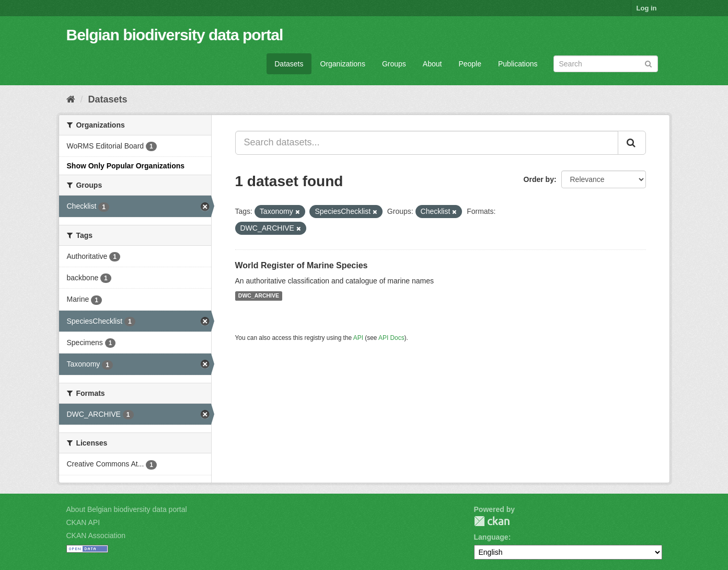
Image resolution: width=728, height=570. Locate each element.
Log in (647, 8)
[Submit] (648, 63)
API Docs (391, 338)
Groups (394, 64)
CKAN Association (96, 535)
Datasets (289, 64)
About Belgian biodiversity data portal (127, 509)
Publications (518, 64)
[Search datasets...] (427, 143)
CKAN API (83, 522)
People (470, 64)
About (432, 64)
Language (491, 537)
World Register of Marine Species (302, 265)
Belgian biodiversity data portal (175, 35)
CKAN (492, 521)
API (358, 338)
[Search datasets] (606, 64)
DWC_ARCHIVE (259, 296)
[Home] (71, 99)
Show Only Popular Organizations (126, 166)
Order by (539, 179)
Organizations (343, 64)
